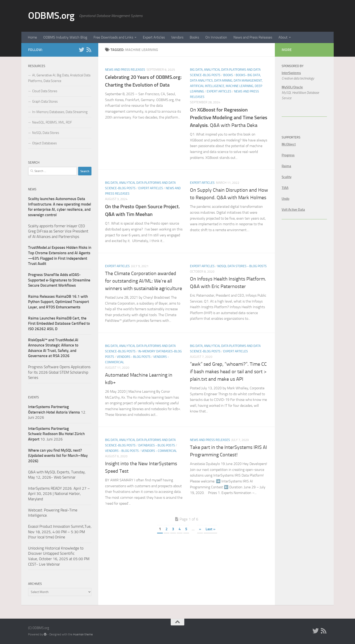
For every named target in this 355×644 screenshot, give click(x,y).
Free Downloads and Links (113, 37)
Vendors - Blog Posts (134, 357)
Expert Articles (154, 37)
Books (194, 37)
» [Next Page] (200, 529)
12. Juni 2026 (57, 412)
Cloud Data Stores (45, 91)
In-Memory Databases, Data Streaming (60, 112)
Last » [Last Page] (210, 529)
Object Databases (44, 143)
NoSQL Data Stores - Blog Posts (242, 266)
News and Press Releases (253, 37)
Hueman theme (83, 634)
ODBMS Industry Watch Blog (65, 37)
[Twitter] (82, 50)
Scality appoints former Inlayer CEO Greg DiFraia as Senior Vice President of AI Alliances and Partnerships (58, 231)
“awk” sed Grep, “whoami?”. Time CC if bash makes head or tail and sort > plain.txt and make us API (228, 372)
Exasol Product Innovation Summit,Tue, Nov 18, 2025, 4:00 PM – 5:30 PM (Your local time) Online (60, 532)
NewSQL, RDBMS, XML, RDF (52, 122)
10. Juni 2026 (56, 434)
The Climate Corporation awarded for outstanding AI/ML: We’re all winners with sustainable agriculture (144, 281)
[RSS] (89, 50)
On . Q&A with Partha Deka (229, 118)
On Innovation (216, 37)
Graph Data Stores (45, 102)
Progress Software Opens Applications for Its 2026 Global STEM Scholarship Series (59, 372)
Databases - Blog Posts (157, 445)
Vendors (177, 37)
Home (32, 37)
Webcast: (36, 510)
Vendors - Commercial (159, 451)
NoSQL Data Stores (46, 133)
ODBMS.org (51, 16)
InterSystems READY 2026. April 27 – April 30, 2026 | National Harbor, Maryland (59, 494)
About (283, 37)
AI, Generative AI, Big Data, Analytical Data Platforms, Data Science (59, 78)
